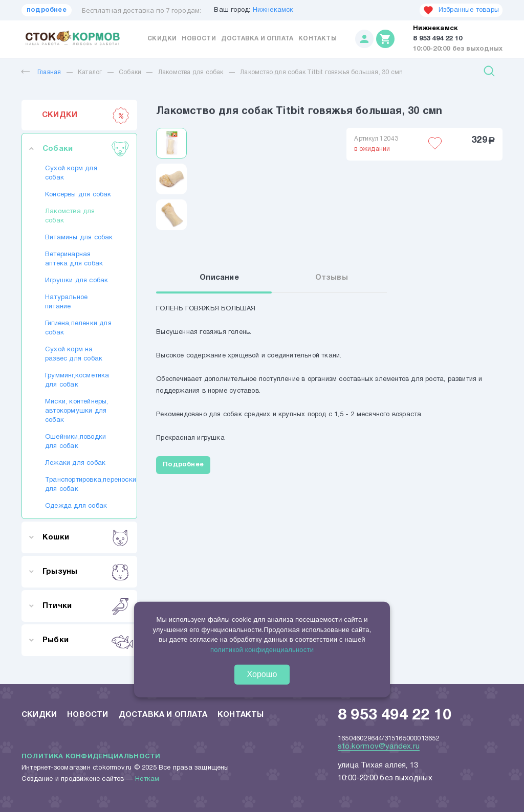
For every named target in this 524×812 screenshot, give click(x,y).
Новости (199, 39)
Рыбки (86, 640)
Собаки (130, 72)
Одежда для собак (76, 506)
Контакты (318, 39)
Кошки (86, 537)
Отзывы (332, 278)
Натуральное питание (66, 302)
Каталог (90, 72)
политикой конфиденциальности (262, 650)
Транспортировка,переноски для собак (79, 485)
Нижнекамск (273, 10)
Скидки (162, 39)
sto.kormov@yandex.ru (379, 747)
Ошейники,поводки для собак (75, 442)
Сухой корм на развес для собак (74, 354)
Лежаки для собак (75, 463)
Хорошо (262, 674)
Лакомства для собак (191, 72)
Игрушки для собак (77, 281)
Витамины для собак (79, 238)
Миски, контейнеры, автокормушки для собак (77, 411)
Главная (41, 72)
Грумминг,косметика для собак (77, 380)
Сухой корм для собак (71, 173)
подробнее (47, 10)
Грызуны (86, 572)
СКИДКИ (86, 115)
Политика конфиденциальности (91, 757)
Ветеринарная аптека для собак (74, 259)
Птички (86, 606)
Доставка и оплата (257, 39)
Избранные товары (461, 10)
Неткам (147, 779)
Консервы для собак (78, 195)
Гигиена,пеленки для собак (78, 328)
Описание (219, 278)
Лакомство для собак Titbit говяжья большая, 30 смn (321, 72)
